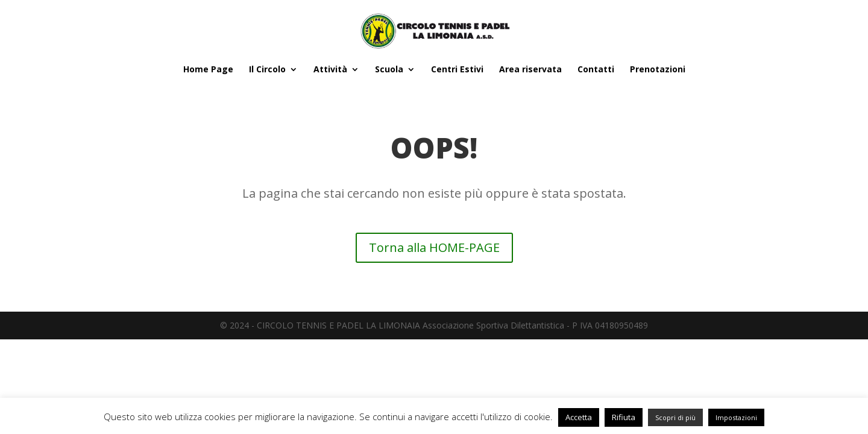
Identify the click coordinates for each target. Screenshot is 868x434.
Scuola (389, 70)
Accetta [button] (579, 417)
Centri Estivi (457, 70)
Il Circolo (267, 70)
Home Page (208, 70)
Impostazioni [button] (736, 417)
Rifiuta (624, 417)
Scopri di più (675, 417)
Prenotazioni (658, 70)
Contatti (596, 70)
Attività (330, 70)
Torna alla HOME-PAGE (434, 247)
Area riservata (530, 70)
